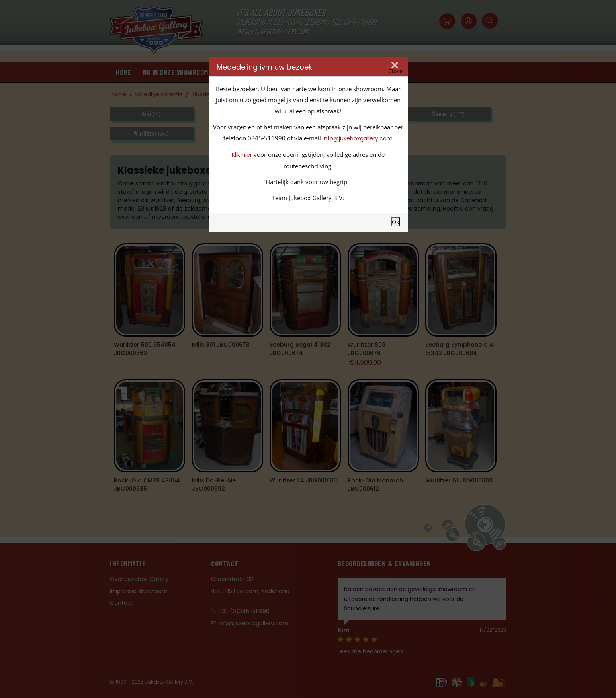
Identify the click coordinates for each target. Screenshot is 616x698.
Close (395, 71)
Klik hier (242, 155)
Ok (395, 222)
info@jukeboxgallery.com (358, 138)
